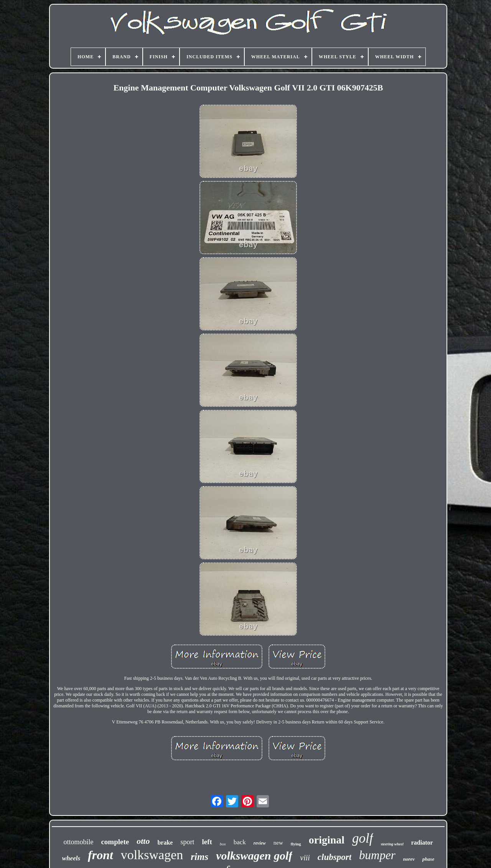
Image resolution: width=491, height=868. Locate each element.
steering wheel (392, 844)
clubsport (334, 857)
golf (362, 838)
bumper (377, 855)
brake (165, 843)
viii (305, 858)
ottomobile (78, 842)
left (207, 842)
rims (199, 857)
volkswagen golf (254, 856)
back (240, 842)
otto (143, 841)
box (223, 844)
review (260, 843)
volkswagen (152, 855)
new (278, 843)
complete (115, 842)
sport (187, 842)
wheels (71, 858)
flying (296, 844)
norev (409, 859)
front (101, 855)
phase (428, 859)
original (327, 840)
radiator (422, 843)
